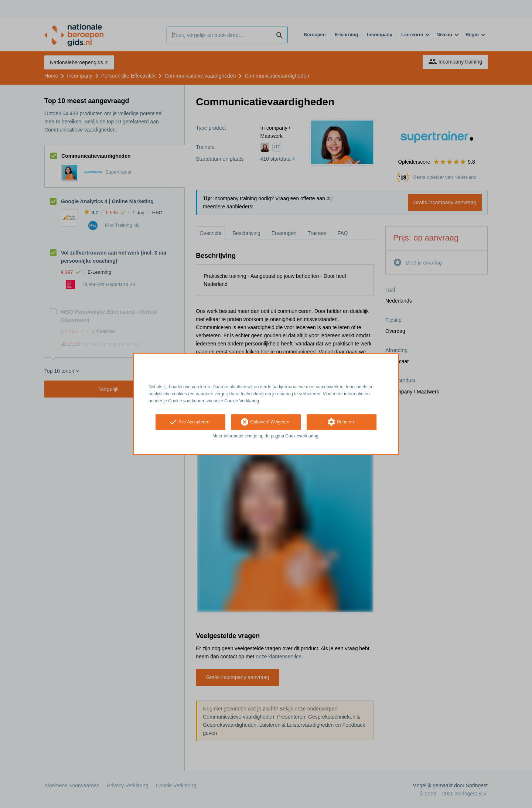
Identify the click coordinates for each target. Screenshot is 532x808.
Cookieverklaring (302, 436)
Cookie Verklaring (242, 401)
